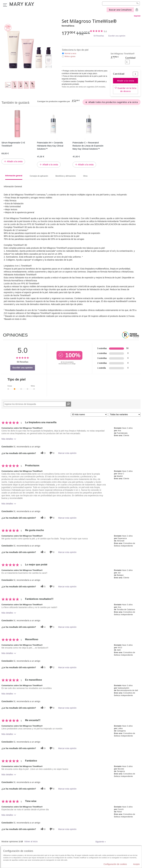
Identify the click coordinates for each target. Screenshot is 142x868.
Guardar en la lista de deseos (127, 90)
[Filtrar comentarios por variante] (125, 415)
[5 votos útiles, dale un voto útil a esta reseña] (43, 586)
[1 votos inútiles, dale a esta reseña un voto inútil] (52, 627)
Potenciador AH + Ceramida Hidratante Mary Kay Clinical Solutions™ (50, 146)
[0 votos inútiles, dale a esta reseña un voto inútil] (52, 453)
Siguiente (101, 842)
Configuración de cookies (115, 864)
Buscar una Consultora (120, 10)
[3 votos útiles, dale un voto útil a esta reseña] (43, 453)
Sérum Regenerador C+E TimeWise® (13, 144)
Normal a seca (70, 53)
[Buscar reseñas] (68, 404)
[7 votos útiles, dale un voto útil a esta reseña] (43, 708)
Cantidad (130, 58)
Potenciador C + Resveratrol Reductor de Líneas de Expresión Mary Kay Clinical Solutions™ (88, 146)
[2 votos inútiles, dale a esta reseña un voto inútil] (52, 667)
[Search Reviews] (37, 404)
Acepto (136, 864)
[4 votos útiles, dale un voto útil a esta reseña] (43, 552)
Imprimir (137, 16)
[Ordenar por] (89, 415)
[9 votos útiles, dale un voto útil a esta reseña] (43, 748)
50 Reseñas (99, 36)
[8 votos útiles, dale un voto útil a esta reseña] (43, 829)
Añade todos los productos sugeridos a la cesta (113, 102)
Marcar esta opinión (67, 453)
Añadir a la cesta (126, 81)
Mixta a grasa (70, 56)
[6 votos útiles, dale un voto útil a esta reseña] (43, 789)
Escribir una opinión (117, 36)
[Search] (121, 3)
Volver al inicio (31, 841)
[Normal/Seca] (30, 48)
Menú (5, 5)
